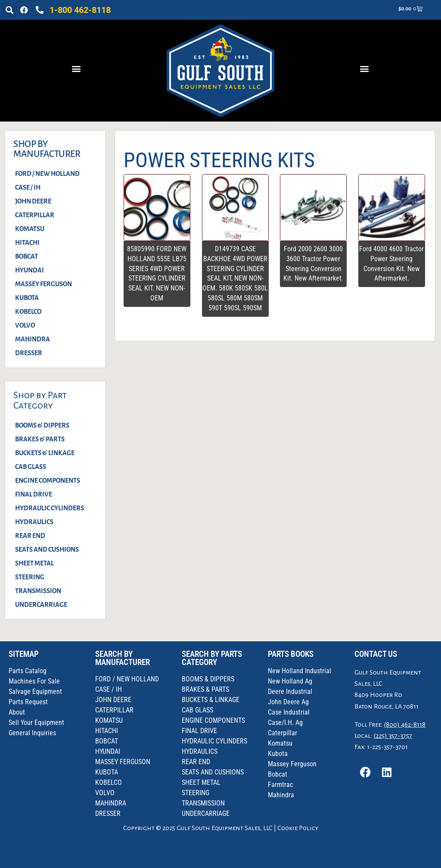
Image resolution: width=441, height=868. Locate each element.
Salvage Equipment (35, 692)
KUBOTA (27, 298)
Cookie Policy (298, 828)
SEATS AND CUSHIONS (47, 550)
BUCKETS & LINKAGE (45, 453)
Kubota (278, 754)
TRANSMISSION (38, 591)
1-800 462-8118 (80, 10)
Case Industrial (289, 712)
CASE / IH (28, 187)
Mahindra (281, 795)
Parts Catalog (28, 671)
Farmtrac (280, 785)
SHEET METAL (34, 563)
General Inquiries (32, 733)
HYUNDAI (30, 270)
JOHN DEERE (33, 201)
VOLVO (25, 325)
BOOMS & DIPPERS (42, 425)
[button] (9, 10)
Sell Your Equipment (36, 723)
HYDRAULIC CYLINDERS (50, 508)
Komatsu (280, 743)
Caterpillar (283, 733)
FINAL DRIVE (34, 494)
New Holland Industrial (300, 671)
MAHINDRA (33, 339)
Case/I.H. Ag (285, 723)
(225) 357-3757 (393, 736)
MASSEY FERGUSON (43, 284)
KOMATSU (30, 229)
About (17, 712)
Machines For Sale (34, 681)
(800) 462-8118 (405, 724)
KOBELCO (28, 312)
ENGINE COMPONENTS (48, 481)
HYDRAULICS (34, 522)
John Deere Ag (288, 702)
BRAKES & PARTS (40, 439)
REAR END (30, 536)
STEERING (30, 577)
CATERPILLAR (35, 215)
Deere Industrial (290, 692)
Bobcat (278, 774)
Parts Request (28, 702)
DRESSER (29, 353)
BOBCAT (26, 256)
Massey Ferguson (292, 764)
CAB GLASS (31, 467)
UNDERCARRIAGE (41, 605)
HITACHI (27, 243)
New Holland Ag (290, 681)
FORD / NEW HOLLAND (47, 174)
